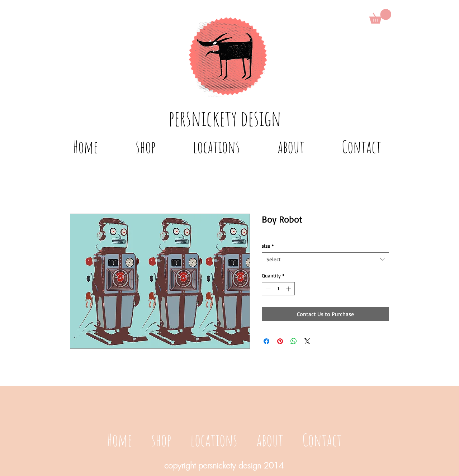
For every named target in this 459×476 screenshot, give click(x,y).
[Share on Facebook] (266, 341)
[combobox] (325, 259)
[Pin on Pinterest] (280, 341)
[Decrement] (267, 289)
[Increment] (289, 289)
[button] (380, 16)
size (268, 246)
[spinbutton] (278, 289)
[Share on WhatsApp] (294, 341)
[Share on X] (307, 341)
